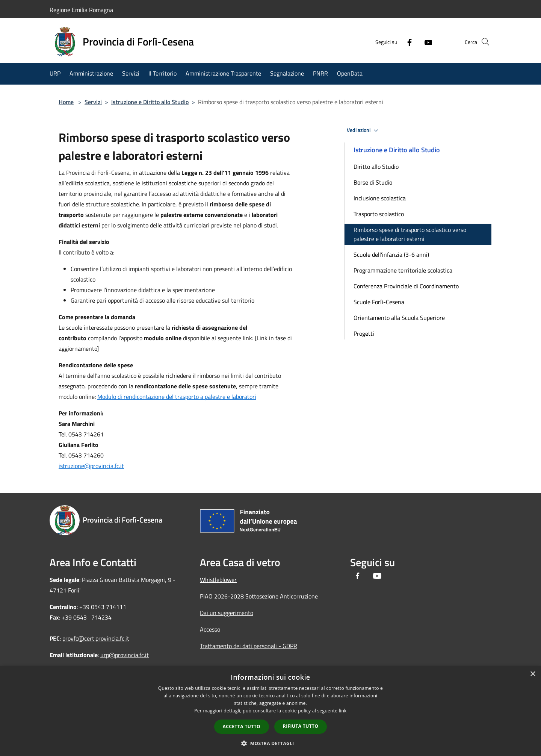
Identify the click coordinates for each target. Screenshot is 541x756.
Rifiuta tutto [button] (301, 726)
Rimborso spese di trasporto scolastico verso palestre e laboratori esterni (410, 234)
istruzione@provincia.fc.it (91, 466)
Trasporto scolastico (379, 214)
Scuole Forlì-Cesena (379, 302)
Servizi (93, 102)
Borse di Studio (373, 182)
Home (66, 102)
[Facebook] (397, 42)
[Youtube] (416, 42)
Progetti (364, 333)
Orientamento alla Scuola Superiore (399, 318)
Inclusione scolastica (380, 198)
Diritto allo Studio (376, 167)
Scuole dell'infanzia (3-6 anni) (391, 255)
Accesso (210, 629)
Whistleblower (218, 580)
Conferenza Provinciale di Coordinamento (406, 286)
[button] (270, 743)
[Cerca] (482, 42)
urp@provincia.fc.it (125, 655)
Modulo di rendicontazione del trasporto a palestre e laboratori (177, 397)
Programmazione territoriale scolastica (403, 270)
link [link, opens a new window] (343, 711)
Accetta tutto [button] (242, 726)
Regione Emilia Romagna (81, 10)
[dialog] (270, 711)
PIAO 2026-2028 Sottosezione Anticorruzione (259, 596)
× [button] (533, 674)
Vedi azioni (364, 130)
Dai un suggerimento (227, 613)
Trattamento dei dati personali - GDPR (249, 646)
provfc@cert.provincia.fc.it (96, 638)
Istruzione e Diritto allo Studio (150, 102)
